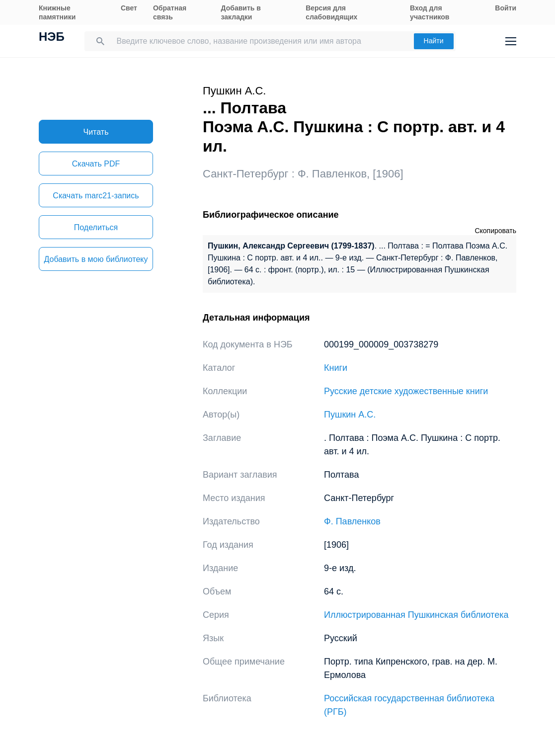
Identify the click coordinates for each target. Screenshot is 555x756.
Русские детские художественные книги (406, 391)
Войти (506, 8)
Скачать (96, 164)
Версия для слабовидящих (331, 12)
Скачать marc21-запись (96, 196)
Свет (129, 8)
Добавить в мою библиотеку (96, 259)
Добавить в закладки (241, 12)
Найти (434, 41)
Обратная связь (170, 12)
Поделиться (96, 227)
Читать (96, 132)
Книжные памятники (57, 12)
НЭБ (52, 38)
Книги (336, 368)
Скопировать (495, 231)
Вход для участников (430, 12)
